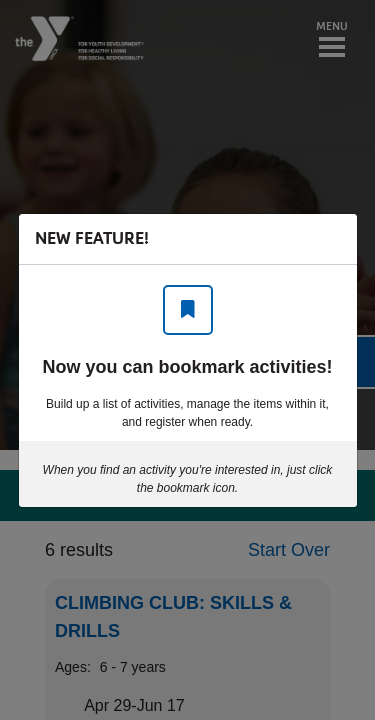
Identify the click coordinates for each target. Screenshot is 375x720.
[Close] (332, 239)
